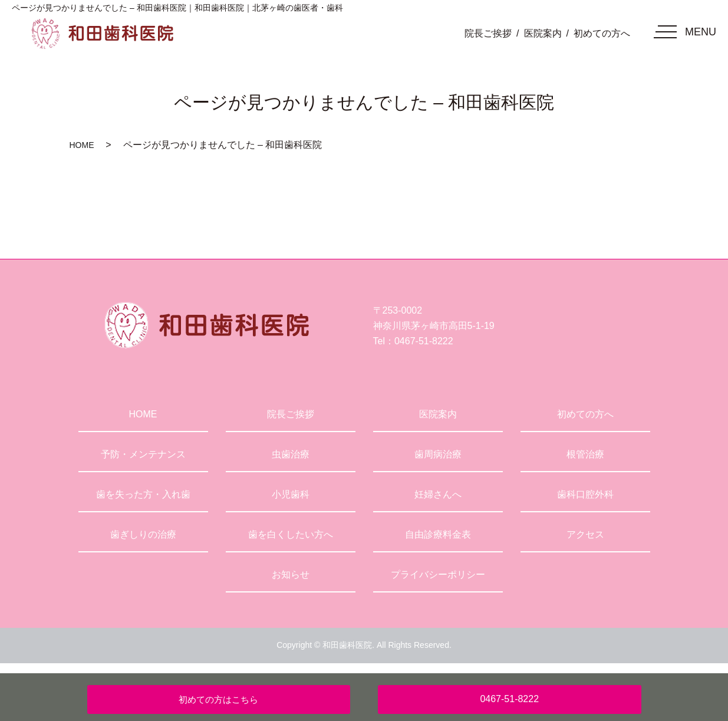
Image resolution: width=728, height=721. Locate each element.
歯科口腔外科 (585, 494)
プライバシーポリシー (438, 575)
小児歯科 (291, 494)
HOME (82, 145)
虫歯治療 (291, 454)
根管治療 (585, 454)
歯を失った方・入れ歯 (143, 494)
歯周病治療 (438, 454)
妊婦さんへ (438, 494)
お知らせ (291, 575)
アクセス (585, 534)
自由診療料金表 (438, 534)
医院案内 (543, 33)
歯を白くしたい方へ (291, 534)
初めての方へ (602, 33)
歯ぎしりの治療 (143, 534)
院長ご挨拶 (488, 33)
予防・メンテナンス (143, 454)
